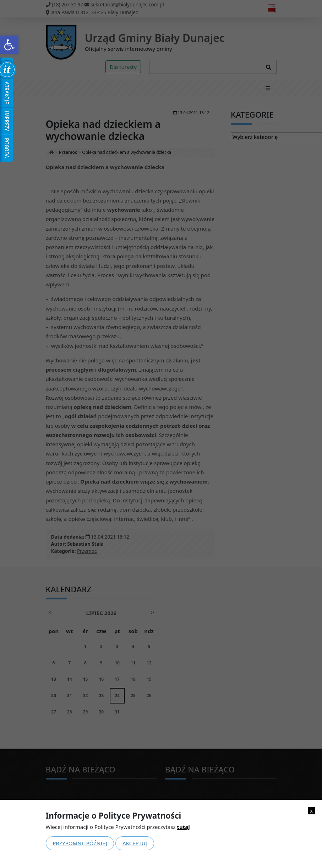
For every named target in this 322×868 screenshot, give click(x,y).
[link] (9, 45)
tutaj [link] (183, 827)
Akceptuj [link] (135, 843)
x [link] (311, 811)
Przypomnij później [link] (80, 843)
